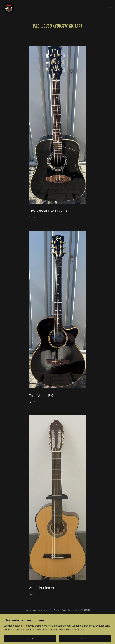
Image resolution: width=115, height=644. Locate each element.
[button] (111, 8)
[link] (9, 8)
